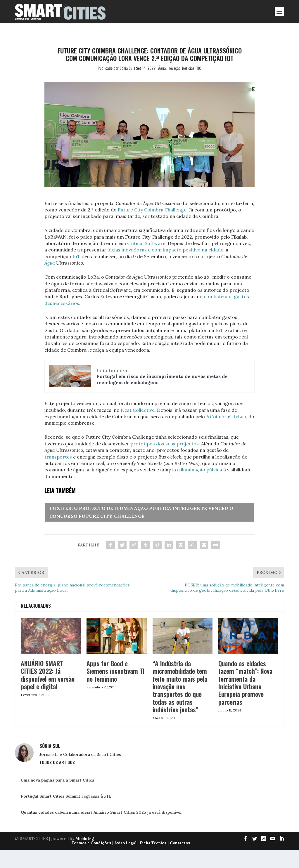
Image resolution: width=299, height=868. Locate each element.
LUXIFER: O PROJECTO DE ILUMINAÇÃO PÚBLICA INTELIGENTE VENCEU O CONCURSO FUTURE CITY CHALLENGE (141, 512)
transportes (58, 457)
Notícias (188, 68)
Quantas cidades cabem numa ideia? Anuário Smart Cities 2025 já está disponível (101, 812)
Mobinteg (85, 839)
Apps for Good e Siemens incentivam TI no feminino (116, 671)
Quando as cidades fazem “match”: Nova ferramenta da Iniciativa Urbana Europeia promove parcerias (245, 683)
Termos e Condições (91, 843)
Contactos (180, 843)
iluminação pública (202, 470)
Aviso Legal (125, 843)
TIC (199, 68)
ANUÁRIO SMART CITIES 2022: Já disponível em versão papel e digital (48, 675)
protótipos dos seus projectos (165, 444)
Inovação (174, 68)
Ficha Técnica (153, 843)
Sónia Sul (126, 68)
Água (162, 68)
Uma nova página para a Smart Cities (57, 780)
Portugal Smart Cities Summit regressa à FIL (66, 796)
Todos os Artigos (57, 762)
